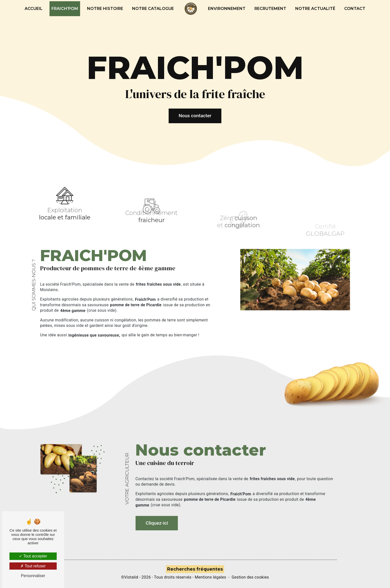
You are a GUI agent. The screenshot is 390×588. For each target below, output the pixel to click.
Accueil (34, 9)
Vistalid (131, 577)
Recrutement (270, 9)
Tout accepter (33, 556)
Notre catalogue (153, 9)
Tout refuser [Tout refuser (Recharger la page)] (33, 566)
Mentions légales (210, 577)
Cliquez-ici (157, 513)
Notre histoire (105, 9)
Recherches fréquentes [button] (195, 569)
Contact (355, 9)
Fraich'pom (65, 9)
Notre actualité (315, 9)
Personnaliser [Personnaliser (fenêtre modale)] (33, 576)
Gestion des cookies (250, 577)
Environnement (227, 9)
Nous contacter (195, 116)
